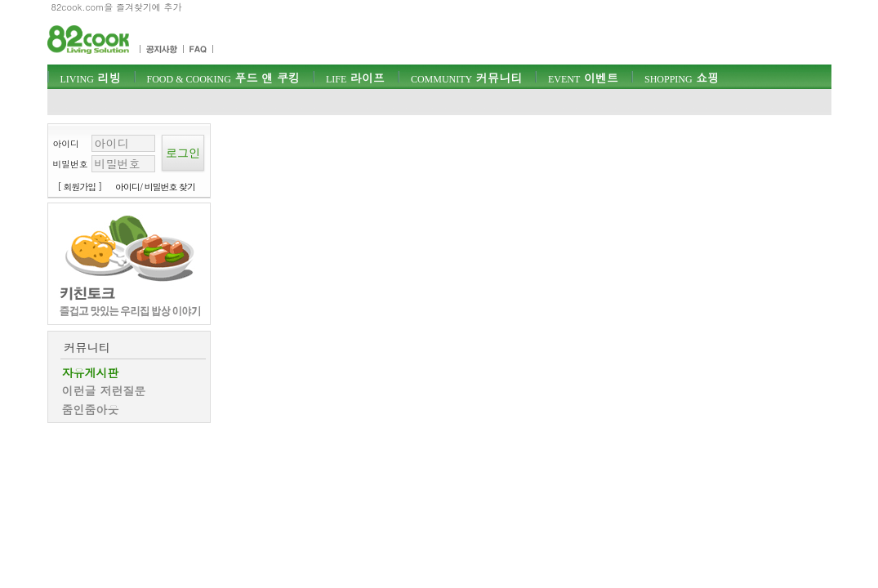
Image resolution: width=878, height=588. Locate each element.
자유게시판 (91, 372)
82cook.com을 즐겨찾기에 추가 (117, 7)
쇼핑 (682, 78)
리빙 (91, 78)
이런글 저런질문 (104, 390)
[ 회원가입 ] (80, 187)
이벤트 (583, 78)
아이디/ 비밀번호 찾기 (155, 187)
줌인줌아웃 (91, 409)
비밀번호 (71, 164)
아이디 (66, 143)
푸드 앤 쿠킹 (223, 78)
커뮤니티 (466, 78)
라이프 (355, 78)
